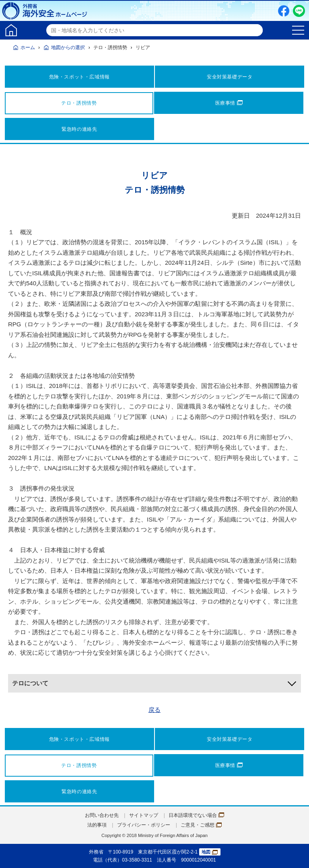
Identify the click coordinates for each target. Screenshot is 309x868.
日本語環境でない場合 (196, 815)
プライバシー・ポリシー (144, 825)
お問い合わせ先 (102, 815)
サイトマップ (144, 815)
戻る (154, 710)
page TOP (295, 854)
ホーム (28, 47)
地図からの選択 (68, 47)
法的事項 (97, 825)
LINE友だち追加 (299, 11)
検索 (255, 30)
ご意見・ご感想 (201, 825)
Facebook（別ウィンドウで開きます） (284, 11)
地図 (210, 852)
